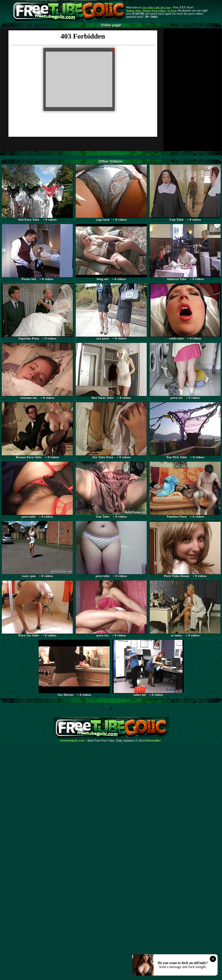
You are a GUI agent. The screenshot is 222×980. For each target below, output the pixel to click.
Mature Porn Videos (154, 11)
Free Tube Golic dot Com (156, 8)
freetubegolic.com (72, 741)
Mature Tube (134, 11)
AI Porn (172, 11)
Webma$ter (153, 741)
